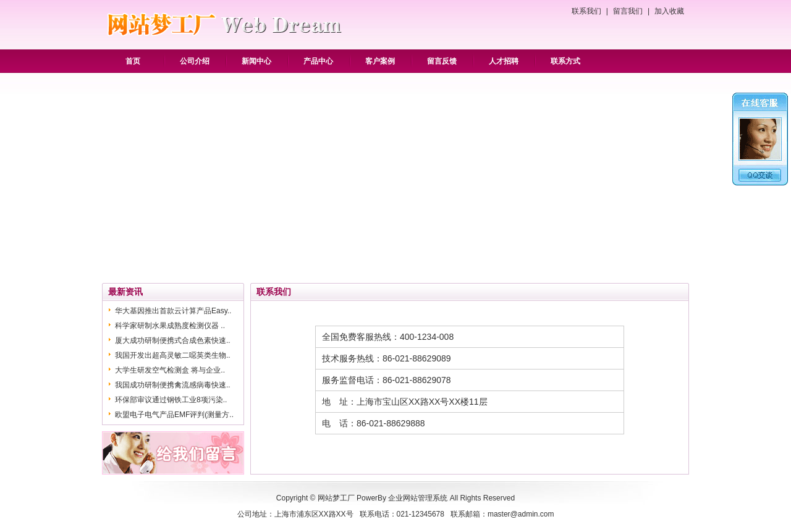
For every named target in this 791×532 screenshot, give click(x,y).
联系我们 (586, 11)
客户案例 (380, 61)
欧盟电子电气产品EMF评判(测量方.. (174, 415)
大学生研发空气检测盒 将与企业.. (170, 370)
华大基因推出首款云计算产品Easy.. (173, 311)
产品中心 (318, 61)
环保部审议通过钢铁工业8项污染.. (171, 400)
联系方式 (565, 61)
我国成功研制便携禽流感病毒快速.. (173, 385)
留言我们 (628, 11)
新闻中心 (256, 61)
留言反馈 (442, 61)
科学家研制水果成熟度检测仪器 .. (170, 326)
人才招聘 (504, 61)
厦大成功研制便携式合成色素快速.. (173, 340)
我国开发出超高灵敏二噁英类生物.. (173, 355)
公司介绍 (195, 61)
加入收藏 (669, 11)
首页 (133, 61)
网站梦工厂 (336, 498)
